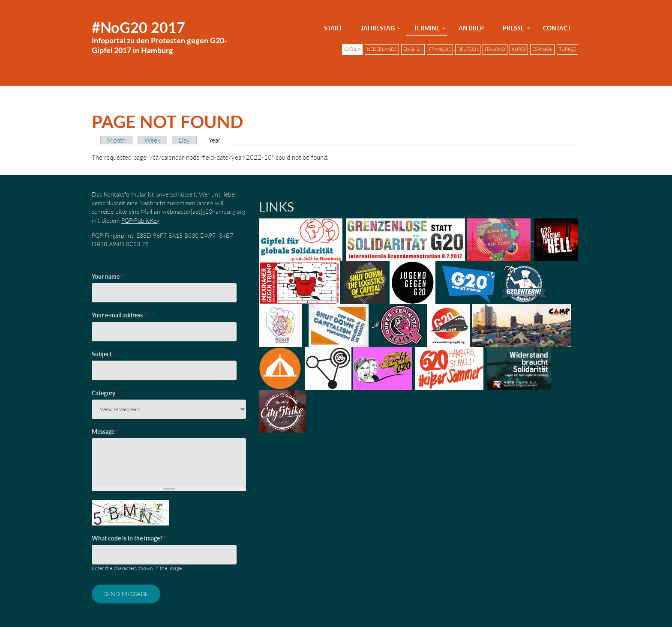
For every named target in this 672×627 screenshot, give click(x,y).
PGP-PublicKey (140, 220)
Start (333, 28)
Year (218, 140)
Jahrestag (378, 28)
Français (440, 49)
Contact (557, 28)
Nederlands (382, 49)
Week (152, 140)
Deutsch (468, 49)
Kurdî (519, 49)
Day (184, 140)
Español (542, 49)
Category (105, 393)
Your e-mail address (119, 315)
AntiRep (471, 28)
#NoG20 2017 (138, 27)
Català (352, 49)
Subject (104, 354)
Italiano (495, 49)
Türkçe (567, 49)
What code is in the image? (129, 538)
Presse (513, 28)
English (413, 49)
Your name (108, 276)
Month (116, 140)
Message (105, 431)
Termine (427, 28)
